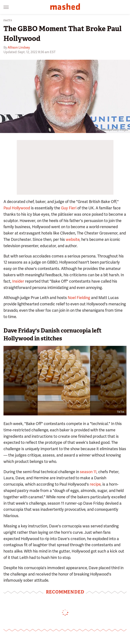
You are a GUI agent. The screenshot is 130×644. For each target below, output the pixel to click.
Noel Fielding (79, 298)
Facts (8, 20)
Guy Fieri (69, 208)
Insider (18, 281)
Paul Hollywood (17, 208)
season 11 (88, 472)
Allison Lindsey (19, 47)
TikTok (121, 412)
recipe (95, 484)
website (73, 239)
